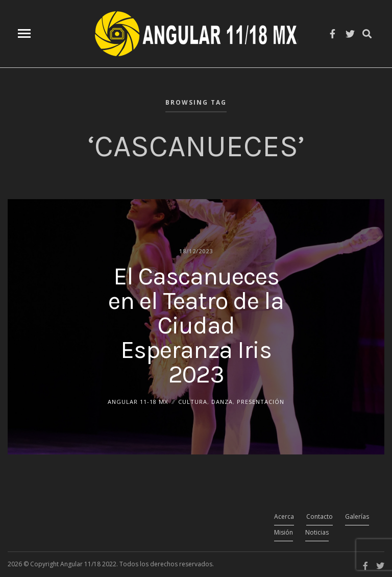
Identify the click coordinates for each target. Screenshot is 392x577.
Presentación (261, 401)
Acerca (284, 516)
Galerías (357, 516)
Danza (222, 401)
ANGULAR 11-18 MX (138, 401)
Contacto (320, 516)
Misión (284, 532)
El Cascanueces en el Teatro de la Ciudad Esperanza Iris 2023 (196, 325)
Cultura (193, 401)
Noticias (317, 532)
